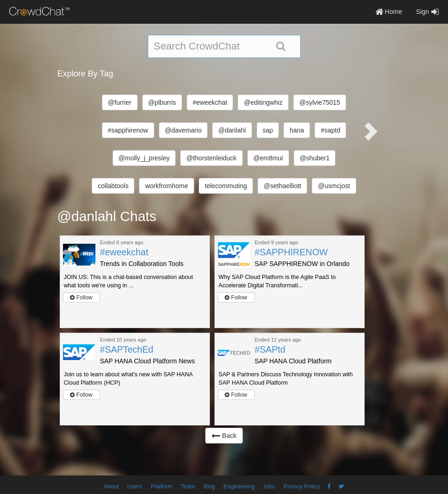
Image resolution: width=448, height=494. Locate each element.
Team (188, 487)
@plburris (162, 102)
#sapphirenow (128, 130)
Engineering (239, 487)
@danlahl (232, 130)
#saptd (330, 130)
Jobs (269, 487)
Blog (209, 487)
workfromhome (167, 186)
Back (224, 436)
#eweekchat (210, 102)
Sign (427, 12)
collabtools (113, 186)
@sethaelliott (282, 186)
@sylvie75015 (320, 102)
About (111, 487)
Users (135, 487)
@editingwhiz (263, 102)
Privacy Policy (302, 487)
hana (297, 130)
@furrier (120, 102)
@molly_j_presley (144, 158)
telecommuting (226, 186)
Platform (161, 487)
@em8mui (268, 158)
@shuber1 (315, 158)
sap (268, 130)
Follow (81, 298)
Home (389, 12)
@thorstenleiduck (211, 158)
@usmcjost (334, 186)
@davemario (183, 130)
